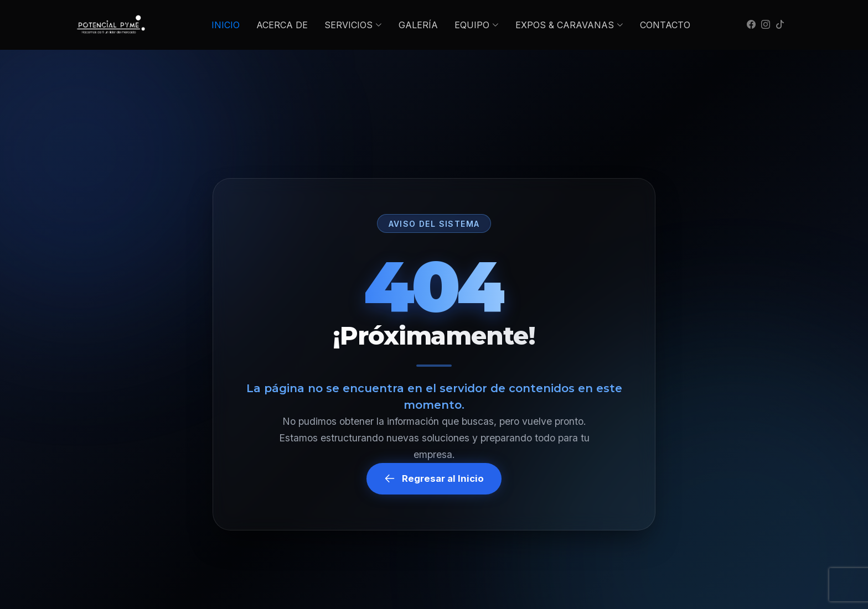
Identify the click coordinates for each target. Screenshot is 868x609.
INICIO (226, 25)
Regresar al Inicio (434, 479)
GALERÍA (418, 25)
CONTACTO (665, 25)
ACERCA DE (282, 25)
